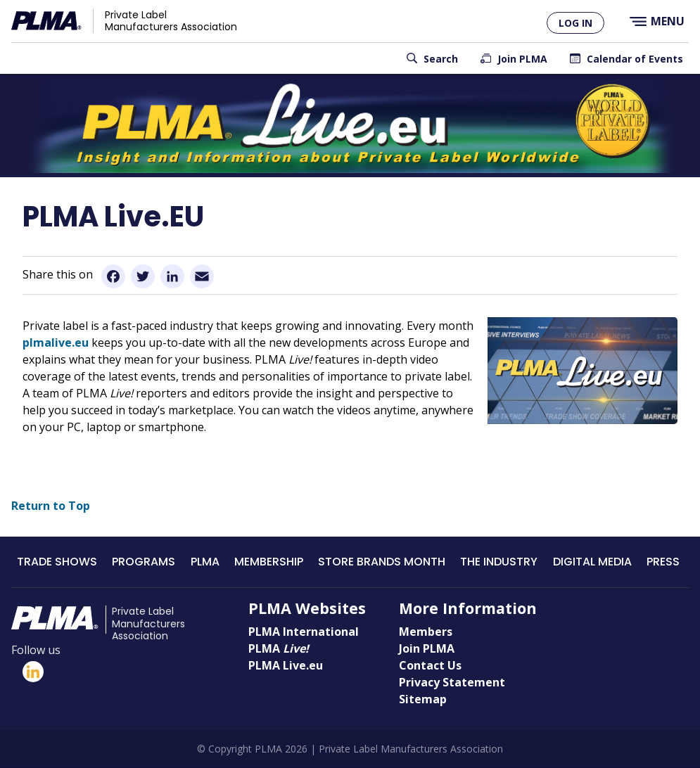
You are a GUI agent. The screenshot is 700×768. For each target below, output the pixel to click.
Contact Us (430, 665)
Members (426, 632)
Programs (144, 562)
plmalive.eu (56, 343)
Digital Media (592, 562)
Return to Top (51, 506)
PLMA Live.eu (286, 665)
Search (441, 59)
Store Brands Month (382, 562)
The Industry (499, 562)
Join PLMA (522, 59)
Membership (269, 562)
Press (663, 562)
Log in (575, 23)
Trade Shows (57, 562)
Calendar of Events (635, 59)
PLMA (205, 562)
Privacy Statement (452, 682)
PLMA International (304, 632)
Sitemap (423, 699)
